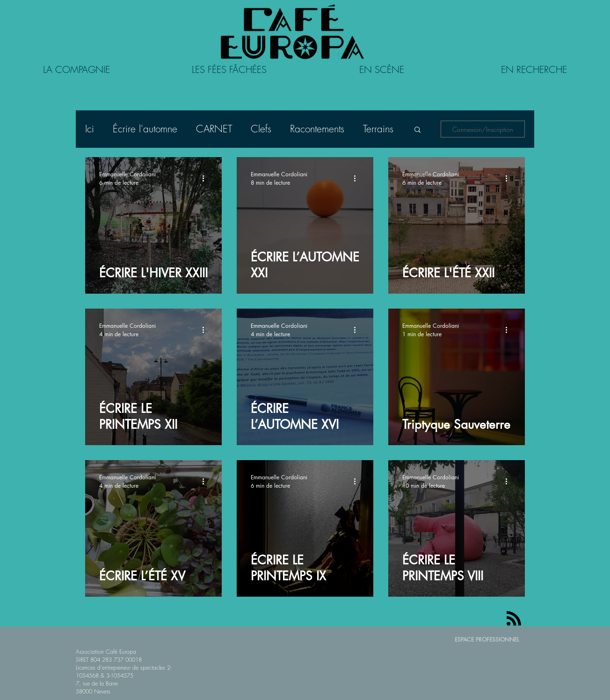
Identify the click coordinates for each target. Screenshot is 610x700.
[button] (418, 130)
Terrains (378, 129)
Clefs (261, 129)
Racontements (317, 129)
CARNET (214, 129)
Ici (90, 129)
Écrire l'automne (145, 129)
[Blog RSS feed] (514, 619)
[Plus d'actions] (206, 178)
